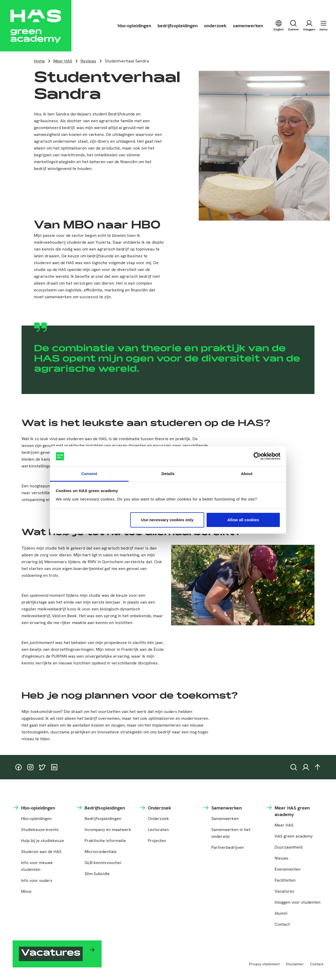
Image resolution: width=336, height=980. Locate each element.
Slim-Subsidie (97, 874)
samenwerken (248, 26)
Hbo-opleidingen (36, 819)
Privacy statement (264, 964)
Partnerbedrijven (228, 847)
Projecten (157, 841)
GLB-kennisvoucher (103, 863)
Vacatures (284, 891)
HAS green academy (294, 836)
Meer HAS (63, 61)
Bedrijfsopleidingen (103, 819)
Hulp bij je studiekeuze (43, 841)
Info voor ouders (37, 880)
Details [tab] (168, 474)
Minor (27, 891)
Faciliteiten (285, 880)
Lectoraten (158, 830)
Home (39, 61)
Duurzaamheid (288, 847)
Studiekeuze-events (40, 830)
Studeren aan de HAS (41, 852)
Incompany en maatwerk (108, 830)
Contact (282, 924)
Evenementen (288, 869)
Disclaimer (295, 964)
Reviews (88, 61)
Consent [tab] (89, 474)
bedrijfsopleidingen (178, 26)
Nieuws (282, 858)
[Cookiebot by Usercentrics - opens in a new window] (257, 456)
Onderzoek (158, 819)
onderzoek (215, 26)
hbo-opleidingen (134, 26)
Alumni (281, 913)
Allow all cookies (243, 520)
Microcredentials (101, 852)
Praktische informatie (105, 841)
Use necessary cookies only (167, 520)
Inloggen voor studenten (298, 902)
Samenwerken (225, 819)
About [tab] (247, 474)
